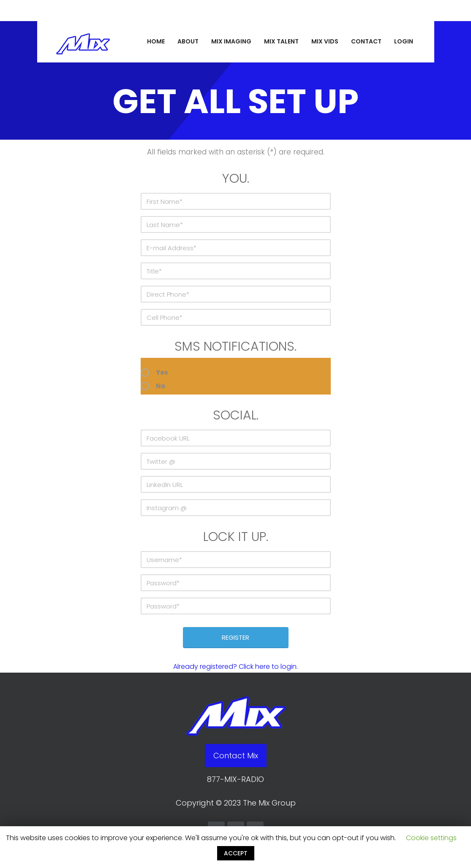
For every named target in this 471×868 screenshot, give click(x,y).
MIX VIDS (325, 41)
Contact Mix (236, 756)
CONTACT (366, 41)
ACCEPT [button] (236, 853)
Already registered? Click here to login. (235, 667)
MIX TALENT (281, 41)
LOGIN (404, 41)
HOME (156, 41)
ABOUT (188, 41)
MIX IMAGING (231, 41)
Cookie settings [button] (431, 838)
